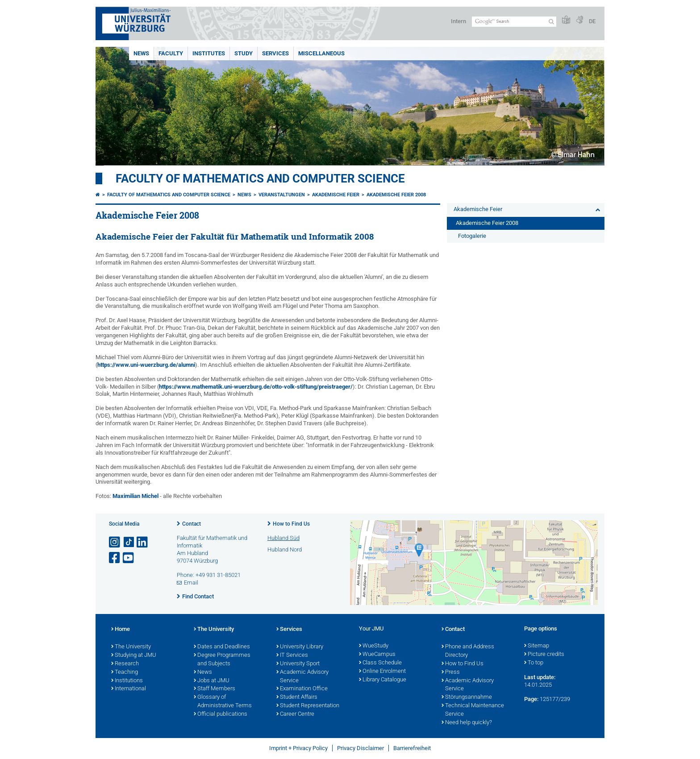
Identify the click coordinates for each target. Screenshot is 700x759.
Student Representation (308, 706)
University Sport (298, 664)
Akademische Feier (336, 195)
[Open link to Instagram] (115, 542)
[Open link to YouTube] (129, 558)
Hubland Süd (283, 538)
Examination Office (302, 689)
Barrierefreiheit (412, 748)
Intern (458, 21)
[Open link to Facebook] (115, 558)
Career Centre (295, 714)
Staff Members (215, 689)
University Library (300, 647)
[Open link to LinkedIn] (143, 542)
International (129, 689)
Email (191, 583)
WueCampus (377, 655)
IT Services (292, 655)
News (141, 53)
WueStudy (374, 646)
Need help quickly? (467, 723)
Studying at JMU (134, 655)
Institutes (209, 53)
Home (121, 630)
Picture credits (544, 655)
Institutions (127, 681)
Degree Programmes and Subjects (222, 660)
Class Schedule (380, 663)
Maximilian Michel (135, 496)
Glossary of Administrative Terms (223, 702)
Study (244, 53)
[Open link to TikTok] (129, 542)
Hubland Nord (285, 550)
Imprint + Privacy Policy (298, 748)
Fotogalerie (472, 236)
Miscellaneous (321, 53)
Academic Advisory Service (302, 677)
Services (275, 53)
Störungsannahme (467, 697)
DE (592, 21)
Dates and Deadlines (222, 647)
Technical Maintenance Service (473, 710)
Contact (192, 524)
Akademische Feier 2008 (396, 195)
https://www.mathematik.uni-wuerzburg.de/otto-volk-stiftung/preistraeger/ (256, 387)
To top (534, 663)
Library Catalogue (383, 680)
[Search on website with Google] (514, 22)
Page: (531, 699)
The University (131, 647)
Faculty (171, 53)
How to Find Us (291, 524)
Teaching (125, 672)
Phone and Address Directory (468, 651)
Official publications (221, 714)
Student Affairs (297, 697)
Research (125, 664)
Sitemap (537, 646)
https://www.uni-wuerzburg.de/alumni (146, 365)
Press (451, 672)
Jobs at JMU (212, 681)
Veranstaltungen (282, 195)
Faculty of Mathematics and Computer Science (260, 178)
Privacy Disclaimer (360, 748)
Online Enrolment (382, 672)
